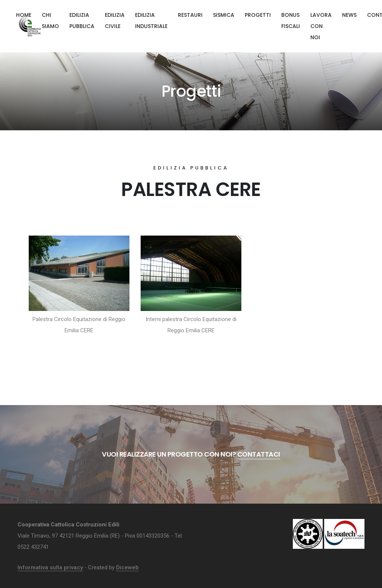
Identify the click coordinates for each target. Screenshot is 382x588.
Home (24, 15)
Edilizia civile (115, 21)
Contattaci (259, 454)
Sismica (224, 15)
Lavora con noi (321, 26)
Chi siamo (50, 21)
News (349, 15)
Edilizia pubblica (82, 21)
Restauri (190, 15)
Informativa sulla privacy (50, 567)
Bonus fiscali (291, 21)
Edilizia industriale (151, 21)
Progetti (258, 15)
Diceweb (127, 567)
